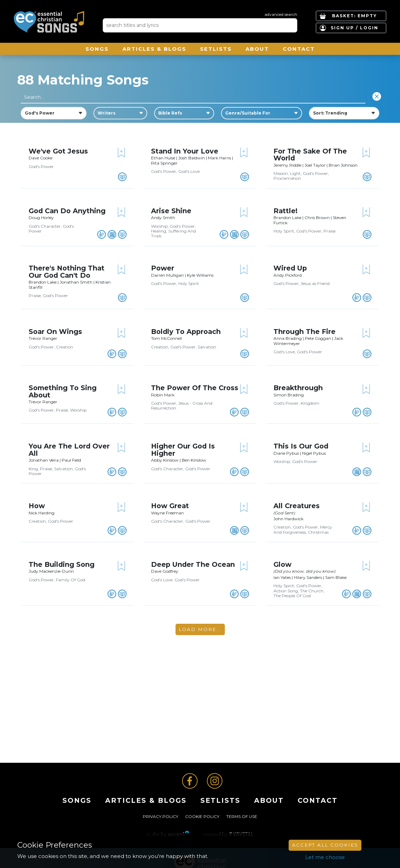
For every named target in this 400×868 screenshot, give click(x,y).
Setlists (216, 49)
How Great (170, 506)
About (257, 49)
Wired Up (290, 268)
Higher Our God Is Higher (183, 450)
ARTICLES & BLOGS (154, 49)
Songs (97, 49)
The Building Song (62, 564)
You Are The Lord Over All (69, 450)
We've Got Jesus (58, 151)
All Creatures (297, 506)
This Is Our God (301, 446)
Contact (299, 49)
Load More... (200, 629)
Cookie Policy (202, 816)
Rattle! (286, 211)
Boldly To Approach (186, 332)
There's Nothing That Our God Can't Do (67, 272)
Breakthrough (298, 388)
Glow (282, 564)
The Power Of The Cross (195, 388)
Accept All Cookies (325, 845)
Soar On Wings (55, 332)
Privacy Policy (161, 816)
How (37, 506)
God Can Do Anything (67, 211)
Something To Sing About (63, 391)
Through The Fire (304, 332)
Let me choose (325, 857)
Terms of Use (242, 816)
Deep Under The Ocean (193, 564)
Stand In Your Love (185, 151)
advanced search (281, 14)
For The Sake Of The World (310, 155)
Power (163, 268)
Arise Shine (171, 211)
